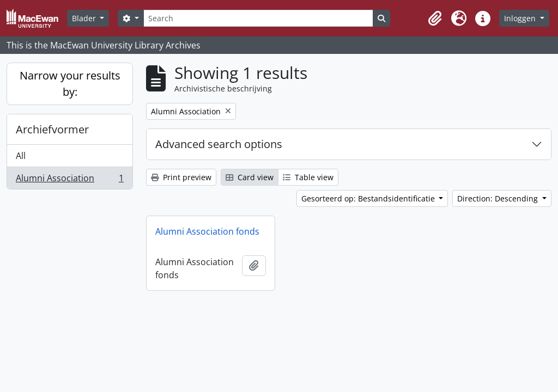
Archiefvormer (52, 129)
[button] (435, 19)
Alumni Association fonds (207, 231)
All (21, 156)
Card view (250, 177)
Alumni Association (69, 180)
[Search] (258, 18)
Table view (308, 177)
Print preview (181, 177)
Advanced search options (219, 144)
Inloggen (521, 18)
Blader (85, 18)
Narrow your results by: (70, 84)
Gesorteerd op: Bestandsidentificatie (369, 198)
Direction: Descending (499, 198)
